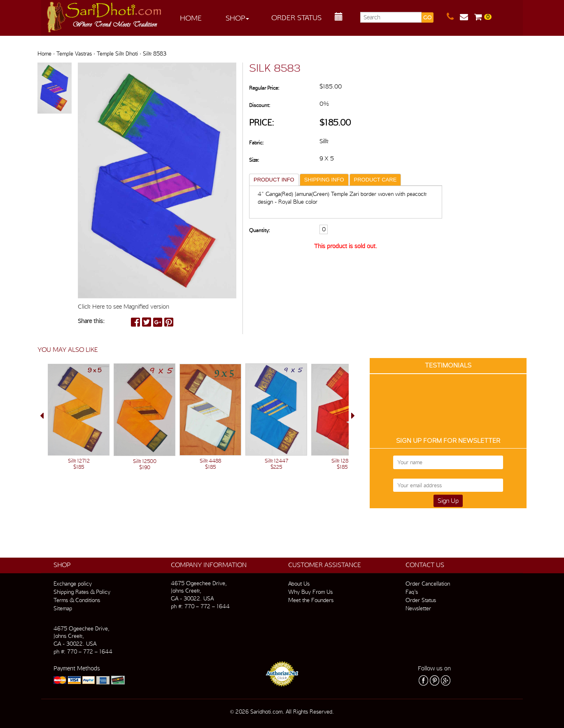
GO (427, 17)
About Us (299, 584)
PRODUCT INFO (274, 180)
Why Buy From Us (310, 592)
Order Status (296, 17)
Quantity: (259, 230)
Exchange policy (73, 584)
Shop (237, 18)
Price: (262, 122)
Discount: (260, 105)
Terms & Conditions (77, 600)
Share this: (91, 321)
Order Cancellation (428, 584)
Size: (254, 160)
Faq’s (412, 592)
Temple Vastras (74, 53)
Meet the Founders (311, 600)
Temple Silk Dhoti (117, 53)
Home (191, 18)
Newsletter (418, 608)
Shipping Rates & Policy (82, 592)
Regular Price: (264, 88)
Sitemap (63, 608)
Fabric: (256, 143)
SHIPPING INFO (324, 180)
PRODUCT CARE (375, 180)
